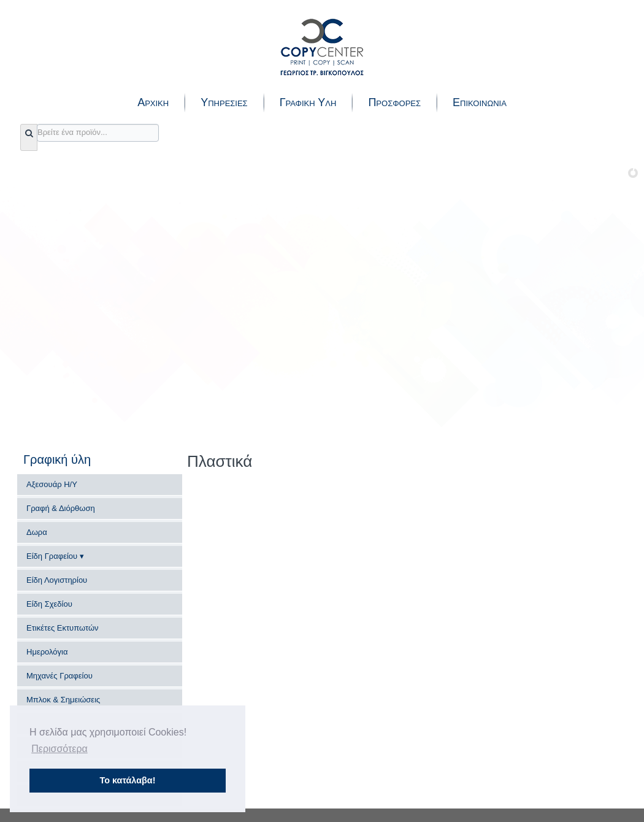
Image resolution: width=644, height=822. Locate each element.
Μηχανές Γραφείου (59, 676)
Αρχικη (153, 102)
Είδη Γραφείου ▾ (55, 556)
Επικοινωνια (480, 102)
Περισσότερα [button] (59, 749)
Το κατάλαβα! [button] (128, 780)
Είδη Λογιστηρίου (57, 580)
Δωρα (37, 532)
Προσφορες (394, 102)
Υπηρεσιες (224, 102)
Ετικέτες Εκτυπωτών (63, 628)
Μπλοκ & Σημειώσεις (63, 700)
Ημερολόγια (47, 652)
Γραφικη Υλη (308, 102)
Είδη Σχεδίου (49, 604)
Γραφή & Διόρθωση (61, 508)
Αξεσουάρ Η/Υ (52, 484)
